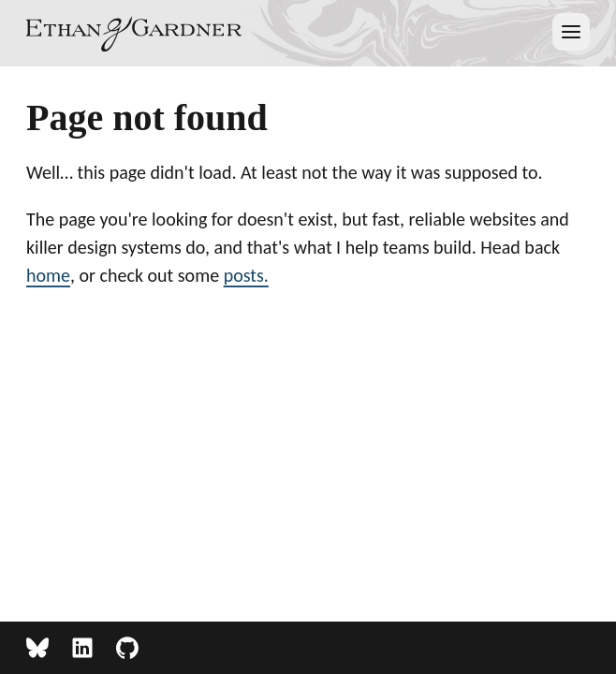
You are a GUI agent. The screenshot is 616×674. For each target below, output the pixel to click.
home (48, 275)
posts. (246, 275)
